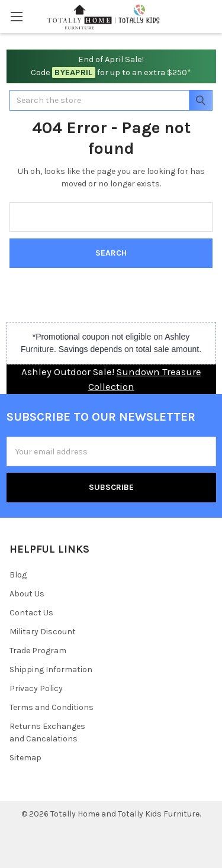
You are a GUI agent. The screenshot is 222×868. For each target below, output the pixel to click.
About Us (27, 594)
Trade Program (38, 651)
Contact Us (31, 613)
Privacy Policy (36, 688)
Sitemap (25, 758)
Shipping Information (51, 669)
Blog (18, 575)
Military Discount (43, 632)
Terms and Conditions (52, 707)
